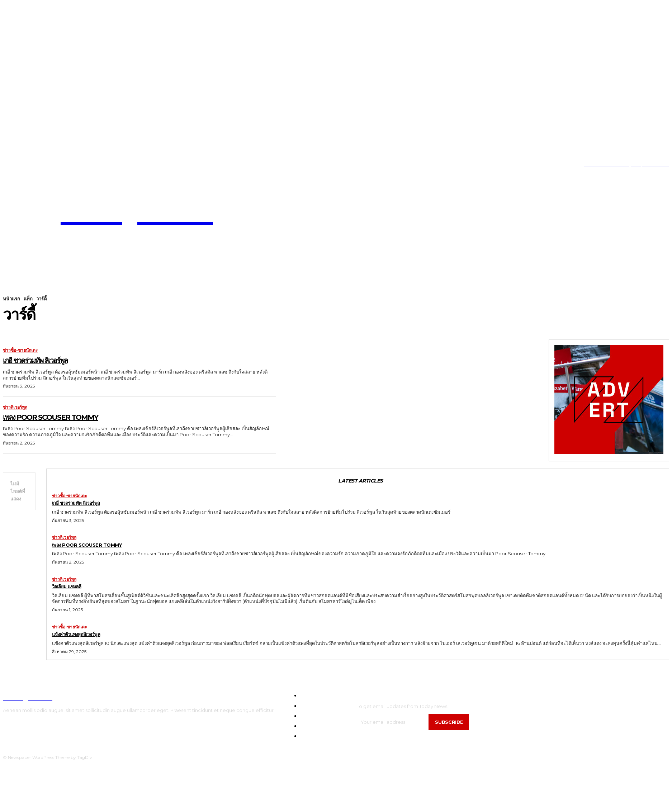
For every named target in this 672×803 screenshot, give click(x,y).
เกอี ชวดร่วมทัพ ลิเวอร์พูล (51, 360)
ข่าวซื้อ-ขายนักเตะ (20, 350)
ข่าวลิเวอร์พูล (15, 407)
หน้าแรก (11, 299)
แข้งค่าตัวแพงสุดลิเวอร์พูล (84, 635)
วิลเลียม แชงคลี (71, 587)
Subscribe (450, 723)
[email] (393, 723)
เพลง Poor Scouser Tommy (71, 416)
